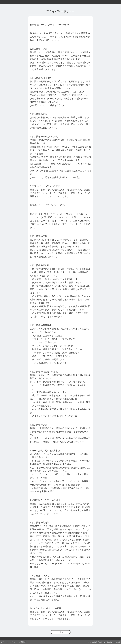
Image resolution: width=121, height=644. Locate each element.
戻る (61, 632)
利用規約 (23, 642)
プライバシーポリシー (9, 642)
